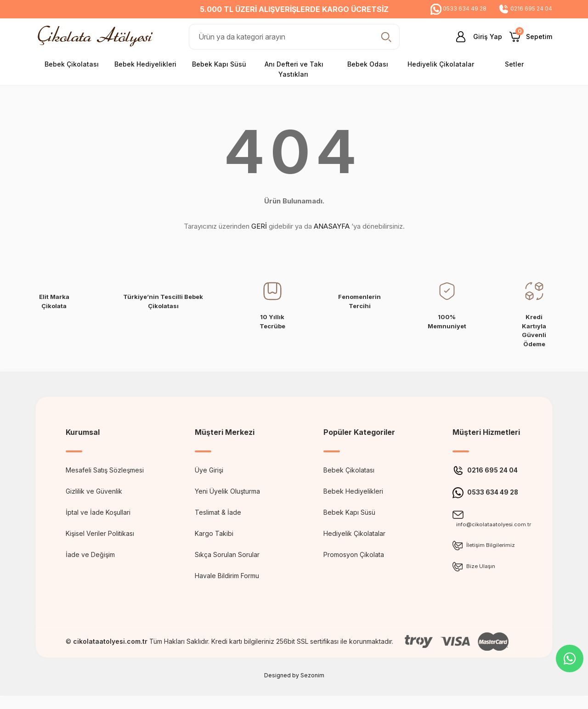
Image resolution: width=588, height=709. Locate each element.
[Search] (294, 37)
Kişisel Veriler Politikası (100, 533)
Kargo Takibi (214, 533)
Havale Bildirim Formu (227, 576)
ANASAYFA (332, 226)
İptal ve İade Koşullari (98, 512)
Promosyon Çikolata (354, 554)
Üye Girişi (209, 470)
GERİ (259, 226)
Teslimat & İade (218, 512)
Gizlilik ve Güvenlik (94, 491)
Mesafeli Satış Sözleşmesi (105, 470)
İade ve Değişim (90, 554)
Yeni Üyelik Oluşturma (227, 491)
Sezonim (312, 689)
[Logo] (98, 36)
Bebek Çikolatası (349, 470)
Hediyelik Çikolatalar (354, 533)
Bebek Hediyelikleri (353, 491)
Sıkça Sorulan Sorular (227, 554)
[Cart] (531, 37)
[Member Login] (475, 37)
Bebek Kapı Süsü (349, 512)
